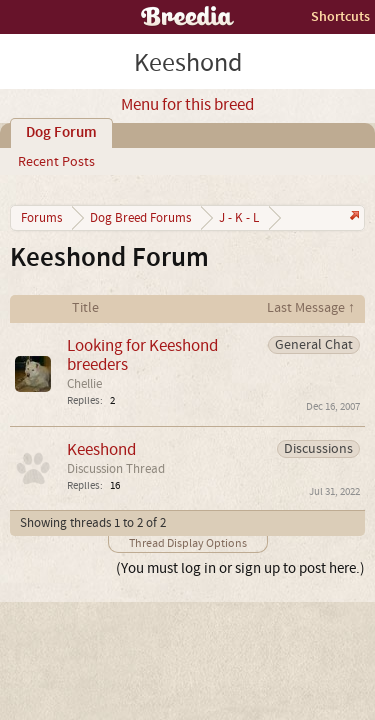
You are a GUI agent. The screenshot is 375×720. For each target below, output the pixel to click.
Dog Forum (61, 133)
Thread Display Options (188, 543)
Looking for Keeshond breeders (142, 355)
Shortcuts (340, 16)
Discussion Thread (116, 469)
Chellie (84, 384)
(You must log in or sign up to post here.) (240, 568)
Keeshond (101, 449)
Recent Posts (56, 162)
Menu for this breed (187, 105)
